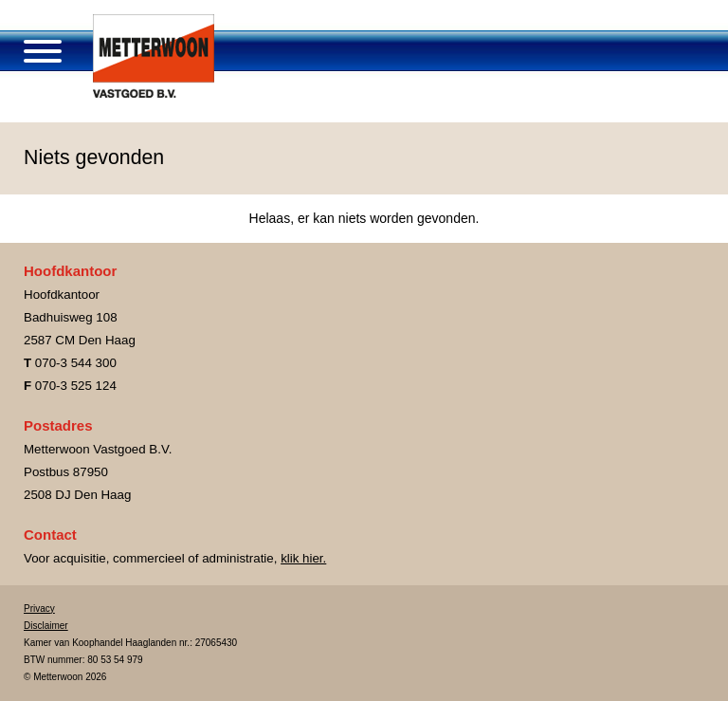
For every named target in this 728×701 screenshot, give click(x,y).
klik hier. (303, 558)
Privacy (39, 609)
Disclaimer (46, 626)
